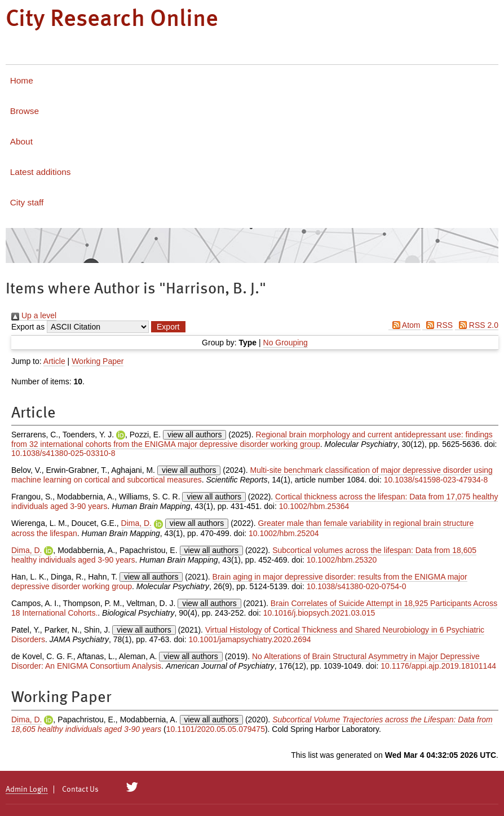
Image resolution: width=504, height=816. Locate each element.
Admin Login (27, 789)
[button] (168, 327)
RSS (437, 325)
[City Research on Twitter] (132, 787)
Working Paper (98, 361)
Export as (28, 327)
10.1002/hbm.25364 (314, 506)
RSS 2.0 (477, 325)
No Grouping (286, 343)
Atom (404, 325)
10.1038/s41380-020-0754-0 (357, 586)
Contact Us (80, 789)
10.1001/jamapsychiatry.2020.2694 (250, 639)
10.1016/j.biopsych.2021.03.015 (319, 613)
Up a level (34, 315)
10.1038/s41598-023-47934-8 (436, 480)
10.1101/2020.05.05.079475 (216, 729)
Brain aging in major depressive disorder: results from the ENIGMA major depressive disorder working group (239, 582)
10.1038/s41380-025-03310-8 (63, 453)
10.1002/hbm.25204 (284, 533)
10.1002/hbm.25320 (342, 560)
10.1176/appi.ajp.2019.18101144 (438, 666)
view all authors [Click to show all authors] (195, 435)
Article (54, 361)
